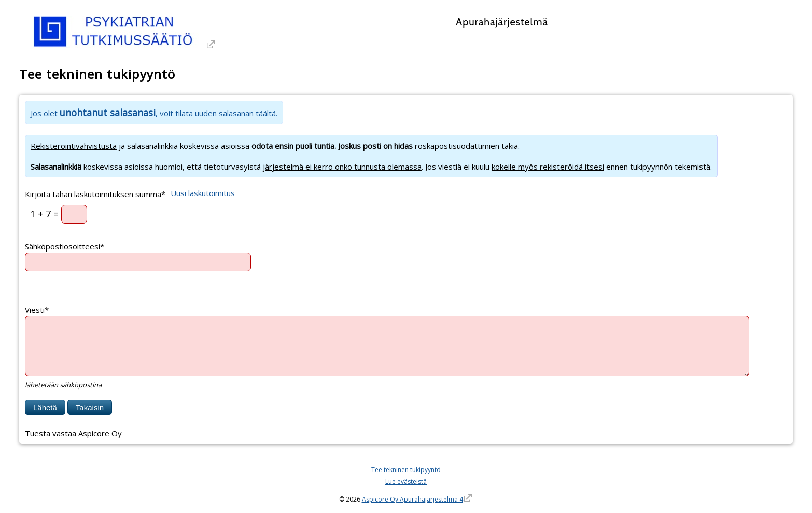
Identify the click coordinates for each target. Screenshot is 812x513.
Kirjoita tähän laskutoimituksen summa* (95, 193)
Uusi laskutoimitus (203, 193)
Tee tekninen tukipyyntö (406, 470)
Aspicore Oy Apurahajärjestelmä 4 (412, 499)
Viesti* (37, 310)
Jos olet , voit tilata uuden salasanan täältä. (154, 113)
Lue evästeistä (406, 482)
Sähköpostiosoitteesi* (65, 246)
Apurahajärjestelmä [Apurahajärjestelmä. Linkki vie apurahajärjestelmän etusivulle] (502, 22)
